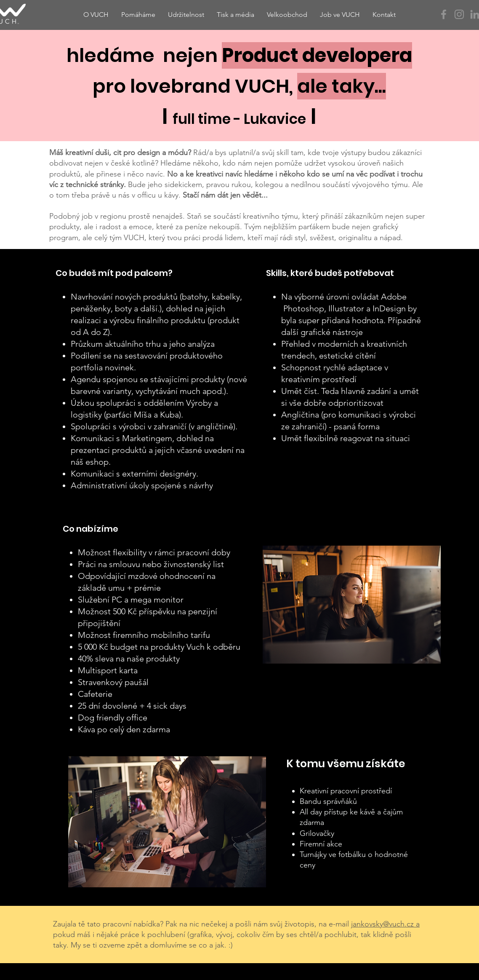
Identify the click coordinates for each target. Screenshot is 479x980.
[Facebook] (444, 14)
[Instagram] (459, 14)
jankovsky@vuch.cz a (385, 924)
